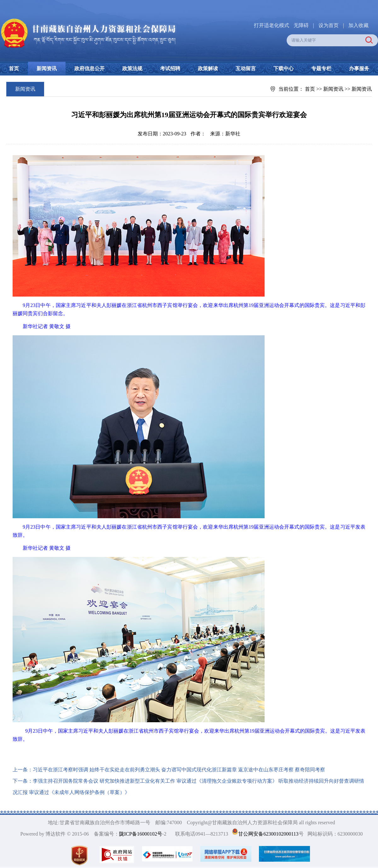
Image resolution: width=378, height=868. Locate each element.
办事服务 (359, 68)
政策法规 (132, 68)
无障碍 (301, 25)
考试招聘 (170, 68)
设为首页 (329, 25)
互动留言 (246, 68)
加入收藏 (358, 25)
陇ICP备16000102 (138, 834)
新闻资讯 (47, 68)
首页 (14, 68)
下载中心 (283, 68)
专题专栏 (321, 68)
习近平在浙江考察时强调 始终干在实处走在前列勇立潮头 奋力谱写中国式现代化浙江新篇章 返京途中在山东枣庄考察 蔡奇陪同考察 (179, 770)
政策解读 (208, 68)
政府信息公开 (89, 68)
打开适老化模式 (272, 25)
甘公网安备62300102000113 (268, 834)
